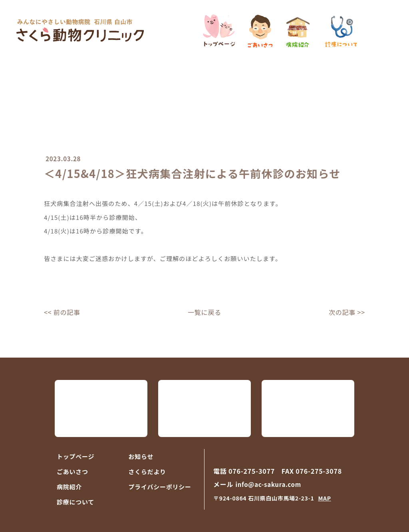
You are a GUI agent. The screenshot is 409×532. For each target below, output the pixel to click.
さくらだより (147, 472)
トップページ (75, 456)
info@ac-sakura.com (268, 484)
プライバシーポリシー (160, 487)
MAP (324, 498)
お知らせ (141, 456)
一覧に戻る (204, 312)
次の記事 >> (347, 312)
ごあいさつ (72, 472)
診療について (75, 502)
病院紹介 (69, 487)
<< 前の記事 (62, 312)
